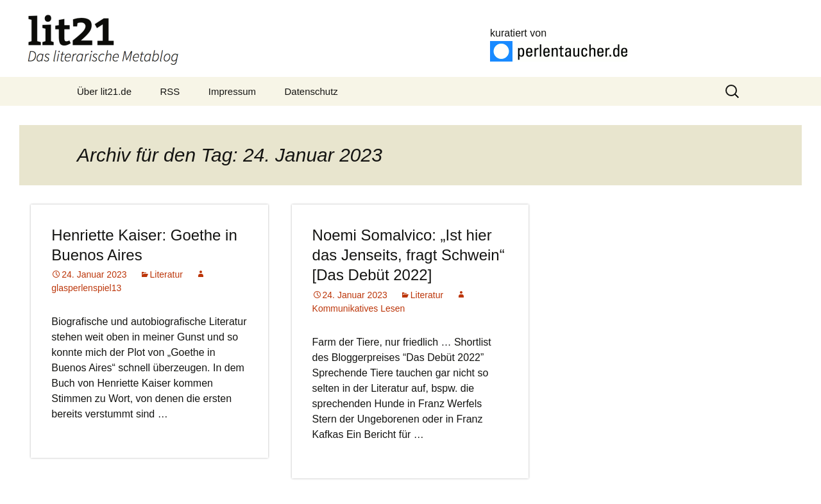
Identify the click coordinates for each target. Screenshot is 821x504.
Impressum (232, 91)
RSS (170, 91)
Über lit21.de (104, 91)
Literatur (166, 274)
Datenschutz (311, 91)
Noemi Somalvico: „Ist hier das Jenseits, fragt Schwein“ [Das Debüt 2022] (409, 255)
